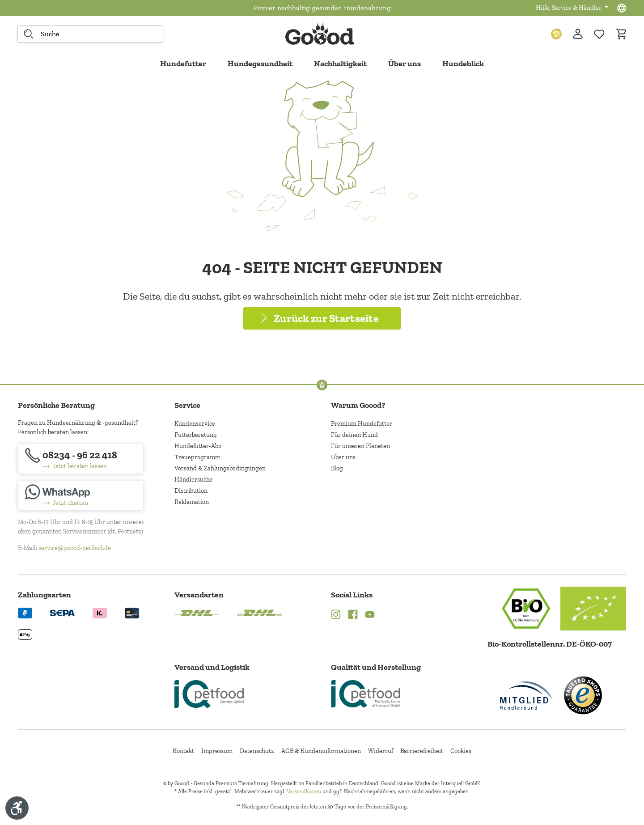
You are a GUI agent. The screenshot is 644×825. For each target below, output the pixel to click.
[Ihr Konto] (578, 34)
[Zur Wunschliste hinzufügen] (599, 34)
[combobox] (90, 34)
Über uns (343, 457)
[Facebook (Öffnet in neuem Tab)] (353, 616)
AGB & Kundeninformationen (321, 751)
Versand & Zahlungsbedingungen (220, 468)
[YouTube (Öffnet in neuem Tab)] (370, 616)
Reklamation (192, 502)
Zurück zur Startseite (326, 318)
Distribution (191, 491)
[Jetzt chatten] (80, 495)
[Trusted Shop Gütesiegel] (583, 695)
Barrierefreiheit (422, 751)
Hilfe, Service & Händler (569, 8)
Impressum (217, 751)
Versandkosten (304, 791)
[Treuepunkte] (556, 34)
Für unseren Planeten (360, 446)
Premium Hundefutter (362, 424)
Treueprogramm (197, 457)
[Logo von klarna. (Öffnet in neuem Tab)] (100, 612)
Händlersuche (194, 480)
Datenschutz (257, 751)
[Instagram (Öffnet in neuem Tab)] (336, 616)
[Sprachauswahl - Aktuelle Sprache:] (622, 8)
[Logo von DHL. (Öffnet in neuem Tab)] (197, 612)
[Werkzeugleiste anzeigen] (17, 808)
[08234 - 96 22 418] (80, 459)
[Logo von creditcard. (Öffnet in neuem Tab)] (132, 612)
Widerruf (381, 751)
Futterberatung (196, 435)
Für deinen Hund (354, 435)
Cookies (461, 751)
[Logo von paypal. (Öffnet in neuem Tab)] (25, 612)
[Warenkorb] (621, 34)
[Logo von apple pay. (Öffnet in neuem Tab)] (25, 634)
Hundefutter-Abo (198, 446)
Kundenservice (195, 424)
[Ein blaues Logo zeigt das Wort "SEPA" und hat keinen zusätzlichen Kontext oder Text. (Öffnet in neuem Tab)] (62, 612)
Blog (337, 468)
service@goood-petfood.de (75, 548)
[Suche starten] (29, 34)
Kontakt (183, 751)
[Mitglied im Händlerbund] (526, 696)
